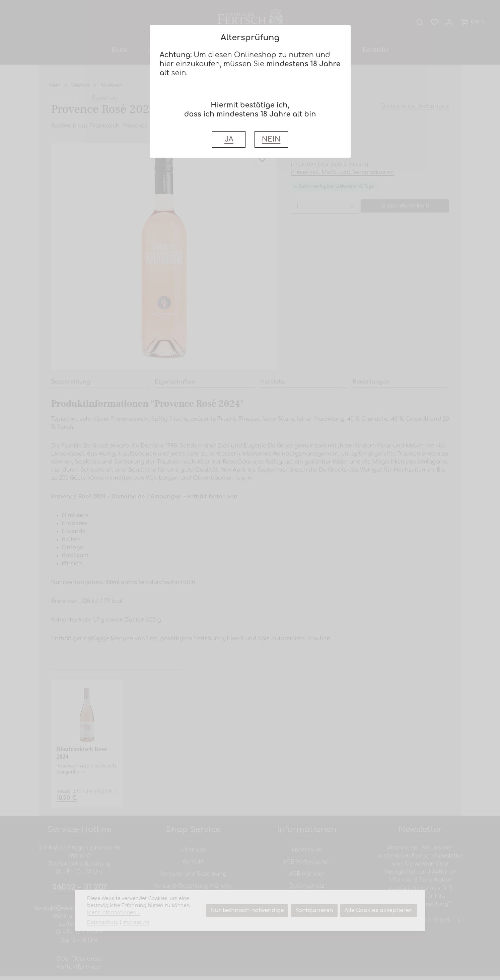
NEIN (271, 139)
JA (229, 139)
